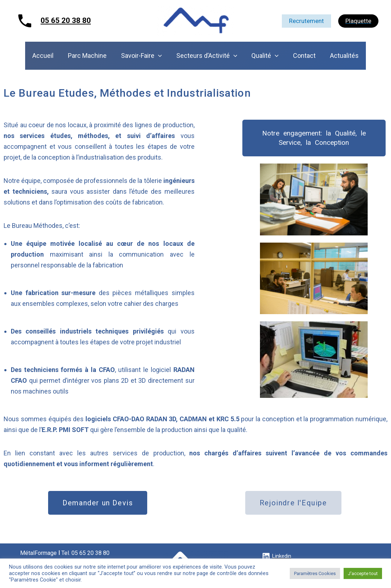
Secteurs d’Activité (207, 56)
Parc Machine (90, 56)
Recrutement (306, 21)
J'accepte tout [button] (363, 573)
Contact (301, 56)
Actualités (340, 56)
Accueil (47, 56)
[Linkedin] (277, 556)
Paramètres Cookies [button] (315, 573)
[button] (314, 138)
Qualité (264, 56)
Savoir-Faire (143, 56)
